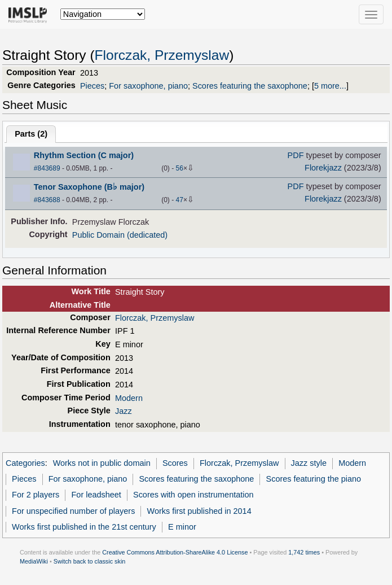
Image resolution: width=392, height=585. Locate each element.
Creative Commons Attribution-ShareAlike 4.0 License (175, 552)
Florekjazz (323, 168)
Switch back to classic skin (90, 561)
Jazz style (309, 463)
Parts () (31, 134)
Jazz (124, 411)
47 (180, 200)
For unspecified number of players (73, 511)
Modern (129, 398)
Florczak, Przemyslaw (162, 55)
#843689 (47, 168)
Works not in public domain (102, 463)
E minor (182, 527)
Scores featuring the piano (314, 479)
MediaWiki (34, 561)
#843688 (47, 200)
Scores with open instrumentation (193, 495)
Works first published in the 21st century (84, 527)
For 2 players (36, 495)
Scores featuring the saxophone (250, 86)
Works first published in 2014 (199, 511)
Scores (175, 463)
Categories (25, 463)
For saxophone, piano (148, 86)
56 (180, 168)
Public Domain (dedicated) (120, 235)
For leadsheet (96, 495)
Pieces (92, 86)
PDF (296, 155)
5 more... (330, 86)
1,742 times (304, 552)
